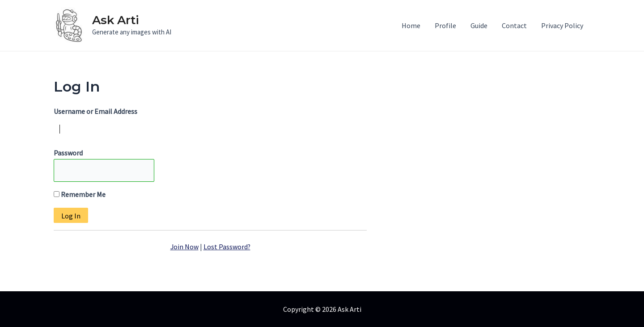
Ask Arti (116, 20)
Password (68, 153)
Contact (514, 25)
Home (411, 25)
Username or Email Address (95, 111)
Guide (479, 25)
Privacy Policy (562, 25)
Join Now (184, 247)
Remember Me (80, 195)
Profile (445, 25)
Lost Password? (227, 247)
